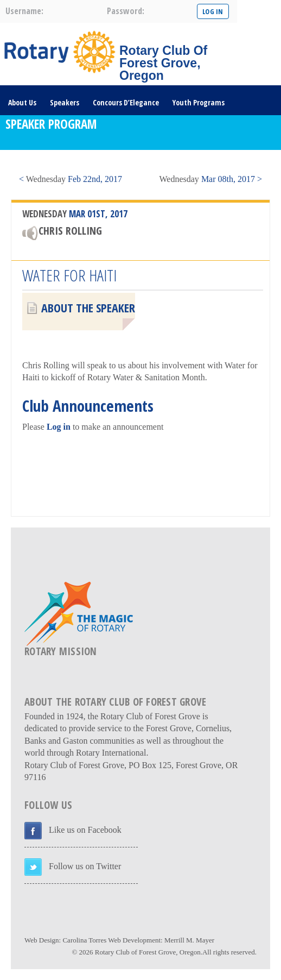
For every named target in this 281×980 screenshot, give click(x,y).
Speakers (65, 102)
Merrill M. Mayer (189, 940)
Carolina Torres (84, 940)
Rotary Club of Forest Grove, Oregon (148, 952)
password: (126, 11)
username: (24, 11)
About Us (22, 102)
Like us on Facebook (85, 830)
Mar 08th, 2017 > (211, 179)
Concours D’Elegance (126, 102)
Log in (59, 427)
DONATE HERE (29, 162)
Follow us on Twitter (85, 866)
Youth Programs (199, 102)
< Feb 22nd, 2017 (71, 179)
